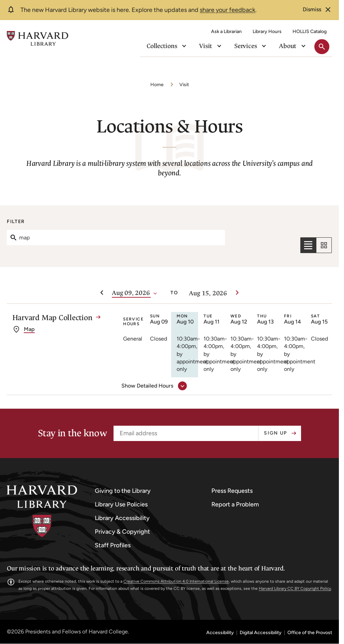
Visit (184, 85)
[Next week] (237, 293)
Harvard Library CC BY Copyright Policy (295, 588)
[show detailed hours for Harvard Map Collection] (153, 386)
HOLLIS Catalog (310, 32)
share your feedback (228, 10)
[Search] (116, 238)
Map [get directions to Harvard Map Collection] (29, 340)
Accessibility (220, 633)
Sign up (275, 433)
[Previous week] (102, 293)
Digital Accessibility (261, 633)
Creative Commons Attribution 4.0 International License (176, 581)
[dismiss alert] (317, 10)
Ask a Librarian (226, 32)
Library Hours (267, 32)
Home (157, 85)
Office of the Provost (310, 633)
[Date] (131, 293)
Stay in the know (72, 433)
